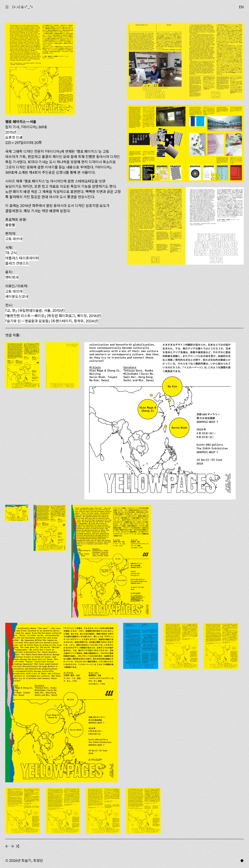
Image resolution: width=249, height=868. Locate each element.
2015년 (11, 132)
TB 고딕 (11, 253)
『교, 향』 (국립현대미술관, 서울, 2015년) (35, 311)
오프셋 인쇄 (14, 137)
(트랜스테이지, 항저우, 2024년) (52, 321)
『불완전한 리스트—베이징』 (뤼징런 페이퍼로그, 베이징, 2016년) (53, 316)
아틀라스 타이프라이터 (22, 258)
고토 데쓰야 (14, 239)
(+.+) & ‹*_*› (22, 7)
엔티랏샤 (12, 277)
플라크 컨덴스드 (17, 263)
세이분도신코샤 (17, 297)
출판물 (10, 225)
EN (241, 7)
